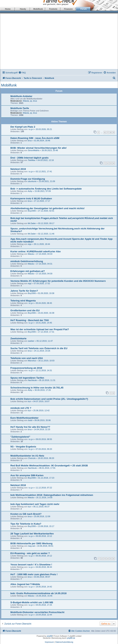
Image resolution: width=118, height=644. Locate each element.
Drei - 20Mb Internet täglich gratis (29, 158)
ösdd (30, 420)
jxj (31, 101)
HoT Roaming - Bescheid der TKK (30, 320)
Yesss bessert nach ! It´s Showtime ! (31, 565)
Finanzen (68, 9)
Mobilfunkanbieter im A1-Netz (27, 456)
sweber (31, 341)
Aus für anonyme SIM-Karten (27, 475)
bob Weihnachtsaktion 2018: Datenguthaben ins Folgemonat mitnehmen (52, 495)
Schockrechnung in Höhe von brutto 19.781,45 (37, 388)
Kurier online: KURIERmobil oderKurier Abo (36, 251)
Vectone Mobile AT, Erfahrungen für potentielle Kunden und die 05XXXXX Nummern (58, 281)
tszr (29, 401)
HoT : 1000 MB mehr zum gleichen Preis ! (34, 574)
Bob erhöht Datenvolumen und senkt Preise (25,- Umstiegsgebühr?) (49, 399)
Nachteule (32, 380)
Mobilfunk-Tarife (20, 108)
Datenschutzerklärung (64, 642)
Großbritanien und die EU (25, 310)
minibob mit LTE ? (21, 408)
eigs (30, 244)
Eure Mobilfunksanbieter (24, 418)
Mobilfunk (38, 9)
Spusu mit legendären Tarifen (27, 378)
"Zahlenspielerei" (20, 437)
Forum (83, 9)
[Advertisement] (59, 42)
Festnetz (53, 9)
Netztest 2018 (18, 485)
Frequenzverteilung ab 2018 (26, 368)
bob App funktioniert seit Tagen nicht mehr (35, 504)
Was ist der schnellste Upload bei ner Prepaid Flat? (40, 329)
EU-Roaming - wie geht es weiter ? (30, 553)
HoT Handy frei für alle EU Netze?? (30, 427)
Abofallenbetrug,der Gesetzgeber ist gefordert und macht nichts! (47, 208)
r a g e (31, 129)
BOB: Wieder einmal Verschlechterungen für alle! (39, 148)
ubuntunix (32, 181)
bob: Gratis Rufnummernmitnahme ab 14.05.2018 (38, 593)
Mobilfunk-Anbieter (21, 96)
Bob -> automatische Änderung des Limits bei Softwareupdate (46, 189)
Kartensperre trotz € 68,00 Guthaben (31, 198)
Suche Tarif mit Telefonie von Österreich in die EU (39, 348)
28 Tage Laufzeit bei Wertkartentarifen (32, 534)
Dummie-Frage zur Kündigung (28, 179)
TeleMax (32, 160)
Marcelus (32, 361)
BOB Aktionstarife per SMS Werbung (31, 543)
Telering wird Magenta (23, 301)
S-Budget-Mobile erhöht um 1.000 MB (32, 602)
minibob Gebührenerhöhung (27, 261)
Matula (26, 101)
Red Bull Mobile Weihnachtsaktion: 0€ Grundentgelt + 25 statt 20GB (49, 466)
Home (8, 9)
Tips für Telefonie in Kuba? (26, 524)
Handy (23, 9)
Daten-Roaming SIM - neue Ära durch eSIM (35, 138)
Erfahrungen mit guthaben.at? (28, 271)
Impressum (49, 642)
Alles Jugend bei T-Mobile (25, 584)
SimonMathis (34, 150)
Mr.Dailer (32, 223)
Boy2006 (32, 211)
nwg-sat (31, 546)
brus (35, 101)
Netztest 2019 (18, 169)
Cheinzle (32, 458)
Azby (30, 191)
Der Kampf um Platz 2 (23, 127)
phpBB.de (71, 638)
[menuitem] (22, 73)
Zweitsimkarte (18, 338)
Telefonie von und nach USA (27, 358)
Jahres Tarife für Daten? (24, 291)
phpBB (50, 636)
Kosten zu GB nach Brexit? (26, 514)
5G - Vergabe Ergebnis (23, 447)
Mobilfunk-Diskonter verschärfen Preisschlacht (37, 612)
